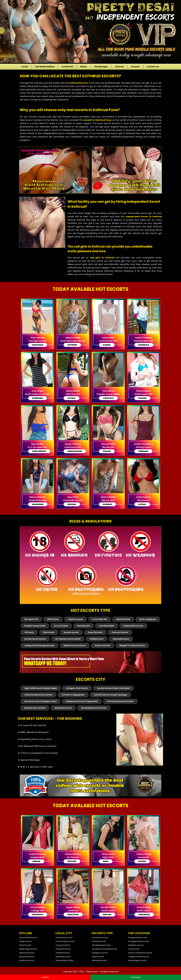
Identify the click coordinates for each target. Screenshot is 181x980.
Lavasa (72, 398)
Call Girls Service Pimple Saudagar (110, 695)
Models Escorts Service (75, 645)
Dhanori (120, 67)
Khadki (107, 345)
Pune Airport (39, 451)
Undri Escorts (134, 949)
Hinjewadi (38, 504)
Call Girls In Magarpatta (73, 695)
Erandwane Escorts (64, 937)
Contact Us (153, 67)
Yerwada (143, 451)
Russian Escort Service (35, 639)
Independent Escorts (133, 626)
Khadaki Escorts (99, 941)
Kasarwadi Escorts (100, 937)
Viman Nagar (75, 451)
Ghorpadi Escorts (63, 949)
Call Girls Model (107, 626)
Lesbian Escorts (75, 619)
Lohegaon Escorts (100, 953)
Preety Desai (92, 972)
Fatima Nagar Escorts (65, 941)
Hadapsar (38, 345)
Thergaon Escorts (136, 945)
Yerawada (144, 915)
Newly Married (123, 619)
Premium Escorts (120, 632)
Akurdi (142, 861)
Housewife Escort (121, 639)
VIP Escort (29, 632)
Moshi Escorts (98, 957)
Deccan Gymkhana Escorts (140, 953)
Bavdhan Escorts (27, 960)
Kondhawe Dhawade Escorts (105, 949)
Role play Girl (83, 626)
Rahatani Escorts (99, 960)
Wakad (107, 451)
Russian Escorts (71, 632)
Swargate (38, 915)
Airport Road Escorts (28, 937)
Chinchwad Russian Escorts (120, 701)
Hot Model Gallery (45, 67)
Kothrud (72, 345)
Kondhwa (38, 398)
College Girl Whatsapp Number (39, 645)
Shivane (72, 861)
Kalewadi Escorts (63, 957)
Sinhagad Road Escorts (138, 941)
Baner (84, 67)
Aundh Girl (67, 67)
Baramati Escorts (27, 957)
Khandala (144, 345)
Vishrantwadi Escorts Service (38, 695)
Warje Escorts (25, 941)
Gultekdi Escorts (63, 953)
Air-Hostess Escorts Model (68, 639)
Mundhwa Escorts (63, 708)
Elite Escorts (53, 619)
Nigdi (106, 861)
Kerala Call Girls (103, 645)
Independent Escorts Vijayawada (82, 701)
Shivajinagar (101, 67)
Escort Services (95, 632)
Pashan (142, 398)
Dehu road (73, 915)
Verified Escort (97, 639)
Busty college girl (148, 619)
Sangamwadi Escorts (138, 937)
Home (25, 67)
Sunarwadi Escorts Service (94, 708)
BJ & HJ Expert (61, 626)
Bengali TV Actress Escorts (132, 645)
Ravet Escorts (25, 945)
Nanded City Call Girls (35, 708)
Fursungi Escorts (63, 945)
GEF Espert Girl (31, 619)
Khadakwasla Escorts (101, 945)
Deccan (107, 915)
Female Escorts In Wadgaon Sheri (40, 701)
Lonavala (108, 398)
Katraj (142, 504)
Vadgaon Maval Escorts (139, 957)
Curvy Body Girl (100, 619)
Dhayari (135, 67)
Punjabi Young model (35, 626)
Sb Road (72, 504)
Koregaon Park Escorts (77, 688)
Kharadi (107, 504)
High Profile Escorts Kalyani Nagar (41, 688)
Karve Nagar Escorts (65, 960)
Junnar (36, 861)
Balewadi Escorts (27, 953)
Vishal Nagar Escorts (137, 960)
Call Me (45, 977)
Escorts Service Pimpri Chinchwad (114, 688)
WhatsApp (136, 977)
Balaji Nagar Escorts (28, 949)
